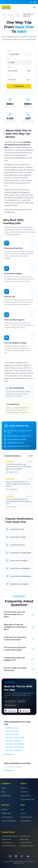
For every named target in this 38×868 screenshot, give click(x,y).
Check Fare (19, 86)
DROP (8, 59)
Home (4, 15)
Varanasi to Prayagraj (8, 846)
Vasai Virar (17, 15)
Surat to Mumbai (25, 836)
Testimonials (6, 813)
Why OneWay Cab (27, 799)
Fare (22, 809)
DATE (9, 67)
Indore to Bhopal (7, 843)
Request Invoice (26, 817)
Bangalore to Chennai (27, 846)
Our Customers (7, 817)
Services (5, 809)
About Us (24, 788)
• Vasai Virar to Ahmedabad (14, 744)
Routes (11, 15)
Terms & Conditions (9, 821)
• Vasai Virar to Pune (11, 728)
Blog (3, 792)
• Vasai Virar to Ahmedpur (13, 750)
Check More (10, 754)
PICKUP (9, 51)
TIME (9, 76)
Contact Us (25, 792)
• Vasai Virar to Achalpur (13, 741)
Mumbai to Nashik (25, 843)
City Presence (26, 821)
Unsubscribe (6, 796)
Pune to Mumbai (7, 839)
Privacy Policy (25, 796)
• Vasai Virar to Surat (11, 734)
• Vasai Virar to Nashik (12, 731)
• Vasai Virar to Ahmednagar (14, 747)
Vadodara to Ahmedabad (10, 836)
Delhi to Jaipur (24, 839)
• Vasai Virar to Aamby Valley (14, 738)
